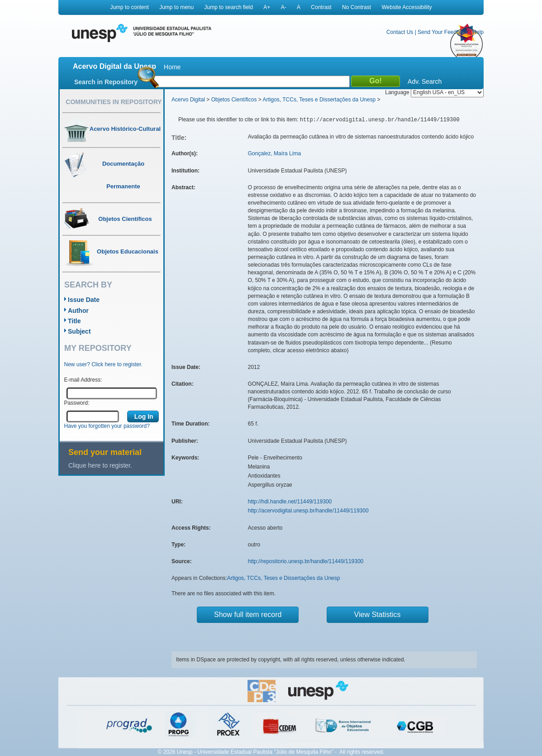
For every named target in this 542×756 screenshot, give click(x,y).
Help (478, 32)
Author (78, 311)
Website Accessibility (406, 7)
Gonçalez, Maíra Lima (274, 153)
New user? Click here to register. (103, 364)
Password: (77, 403)
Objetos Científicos (234, 100)
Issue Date (84, 300)
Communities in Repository (114, 102)
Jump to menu (176, 7)
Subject (79, 331)
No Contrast (357, 7)
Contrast (321, 7)
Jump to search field (229, 7)
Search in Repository (106, 82)
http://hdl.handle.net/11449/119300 (290, 502)
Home (172, 67)
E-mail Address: (83, 380)
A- (284, 7)
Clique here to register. (100, 465)
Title (74, 321)
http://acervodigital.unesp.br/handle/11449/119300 (308, 511)
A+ (267, 7)
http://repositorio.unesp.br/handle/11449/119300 (306, 561)
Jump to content (129, 7)
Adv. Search (425, 81)
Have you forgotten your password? (107, 426)
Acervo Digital (188, 100)
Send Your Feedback (443, 32)
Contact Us (400, 32)
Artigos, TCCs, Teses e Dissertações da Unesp (319, 100)
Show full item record (248, 615)
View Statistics (378, 615)
